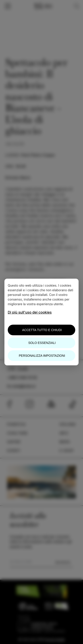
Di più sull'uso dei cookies (30, 312)
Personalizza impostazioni (42, 356)
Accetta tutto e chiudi (42, 330)
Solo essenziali (42, 343)
